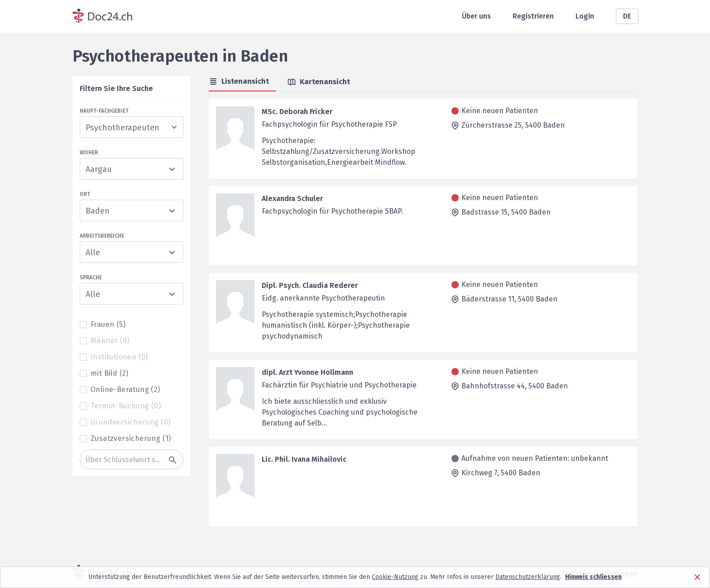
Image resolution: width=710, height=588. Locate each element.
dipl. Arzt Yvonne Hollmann (307, 372)
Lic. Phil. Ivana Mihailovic (304, 459)
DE (627, 16)
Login (585, 16)
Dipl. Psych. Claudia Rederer (310, 285)
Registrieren (533, 16)
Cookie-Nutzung (395, 577)
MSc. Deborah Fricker (297, 112)
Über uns (476, 16)
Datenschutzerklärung (528, 577)
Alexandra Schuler (292, 198)
